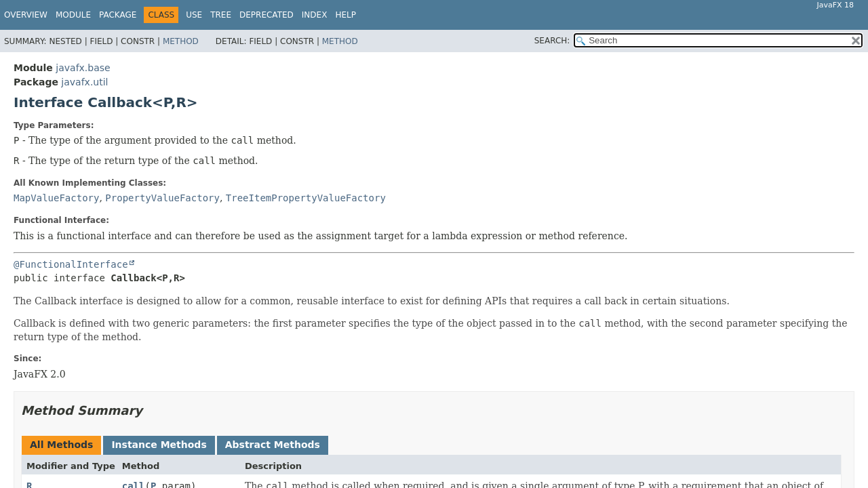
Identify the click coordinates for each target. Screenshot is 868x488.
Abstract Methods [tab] (273, 445)
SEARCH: (552, 41)
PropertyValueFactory (162, 198)
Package (118, 15)
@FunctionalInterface (71, 264)
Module (73, 15)
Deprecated (267, 15)
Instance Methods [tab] (159, 445)
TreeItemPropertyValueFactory (306, 198)
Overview (26, 15)
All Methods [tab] (61, 445)
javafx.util (84, 82)
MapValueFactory (56, 198)
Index (315, 15)
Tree (221, 15)
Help (346, 15)
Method (181, 41)
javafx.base (83, 68)
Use (194, 15)
